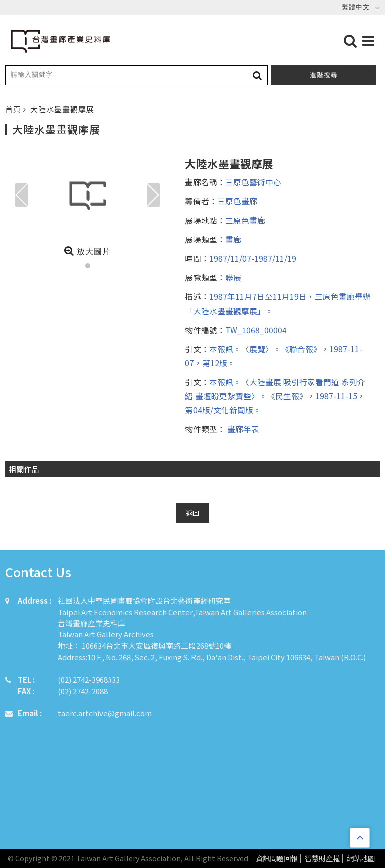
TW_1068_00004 (256, 330)
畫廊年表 (242, 429)
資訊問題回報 (277, 859)
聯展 (233, 277)
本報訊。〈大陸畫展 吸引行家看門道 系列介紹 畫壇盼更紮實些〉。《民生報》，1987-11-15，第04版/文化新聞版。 (275, 396)
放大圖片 (87, 251)
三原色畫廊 (237, 201)
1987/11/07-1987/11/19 (253, 258)
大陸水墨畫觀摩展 (62, 109)
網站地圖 (361, 859)
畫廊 (233, 239)
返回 (192, 513)
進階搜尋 (324, 75)
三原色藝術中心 (253, 182)
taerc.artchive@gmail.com (105, 713)
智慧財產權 (322, 859)
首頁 (14, 109)
